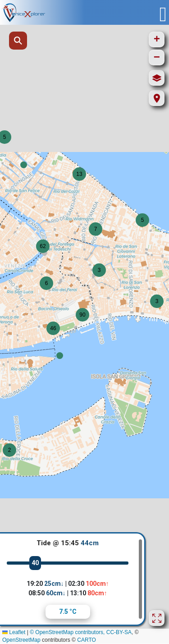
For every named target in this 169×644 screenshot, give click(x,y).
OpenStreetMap (21, 640)
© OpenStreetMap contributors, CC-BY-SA (81, 632)
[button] (60, 356)
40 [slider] (35, 563)
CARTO (87, 640)
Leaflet (14, 632)
